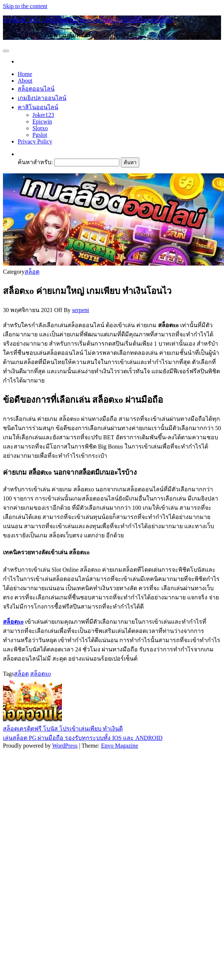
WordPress (65, 746)
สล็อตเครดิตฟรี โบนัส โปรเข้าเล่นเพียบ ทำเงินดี (63, 729)
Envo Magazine (120, 746)
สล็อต (32, 272)
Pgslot (40, 135)
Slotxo (40, 128)
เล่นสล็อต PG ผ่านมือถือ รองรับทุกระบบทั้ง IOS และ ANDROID (83, 738)
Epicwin (42, 122)
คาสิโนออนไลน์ (38, 107)
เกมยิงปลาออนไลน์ (42, 98)
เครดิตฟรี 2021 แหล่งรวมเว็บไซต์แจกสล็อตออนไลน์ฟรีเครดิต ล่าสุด (88, 20)
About (25, 81)
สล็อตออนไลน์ (36, 89)
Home (25, 74)
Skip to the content (25, 6)
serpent (81, 310)
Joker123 (43, 115)
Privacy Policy (35, 141)
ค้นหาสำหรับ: (35, 162)
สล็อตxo (41, 674)
